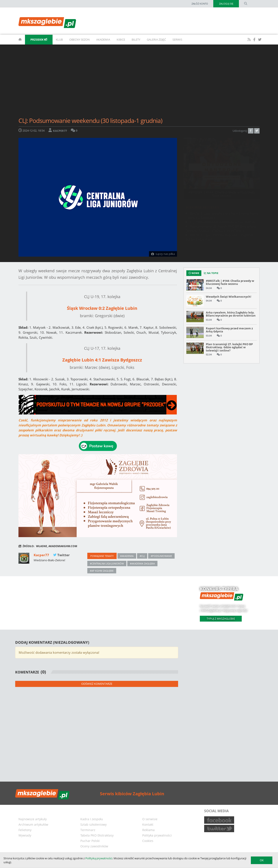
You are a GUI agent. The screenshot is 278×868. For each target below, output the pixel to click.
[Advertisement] (139, 83)
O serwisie (150, 819)
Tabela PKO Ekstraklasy (97, 835)
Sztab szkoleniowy (93, 824)
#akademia (127, 556)
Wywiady (25, 835)
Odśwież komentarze (97, 684)
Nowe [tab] (194, 273)
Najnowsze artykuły (33, 819)
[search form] (246, 4)
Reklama (148, 830)
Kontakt (148, 824)
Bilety (136, 40)
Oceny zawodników (94, 846)
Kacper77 (42, 555)
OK (262, 860)
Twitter (61, 555)
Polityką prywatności (99, 858)
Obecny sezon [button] (79, 40)
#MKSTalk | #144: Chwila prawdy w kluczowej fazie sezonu (222, 194)
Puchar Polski (90, 841)
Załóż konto (200, 4)
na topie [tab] (211, 273)
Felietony (25, 830)
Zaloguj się (226, 4)
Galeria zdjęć (156, 40)
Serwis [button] (177, 40)
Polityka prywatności (157, 835)
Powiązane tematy (102, 556)
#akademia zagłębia (142, 564)
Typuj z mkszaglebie (221, 619)
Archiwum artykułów (33, 824)
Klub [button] (59, 40)
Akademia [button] (103, 40)
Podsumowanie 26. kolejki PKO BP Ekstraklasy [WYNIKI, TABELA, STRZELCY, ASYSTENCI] (221, 229)
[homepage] (15, 40)
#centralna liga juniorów (107, 564)
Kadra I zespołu (92, 819)
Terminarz (88, 830)
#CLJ (142, 556)
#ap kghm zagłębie (102, 571)
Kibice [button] (121, 40)
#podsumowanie (161, 556)
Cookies (148, 841)
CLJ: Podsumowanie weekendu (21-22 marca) (222, 222)
